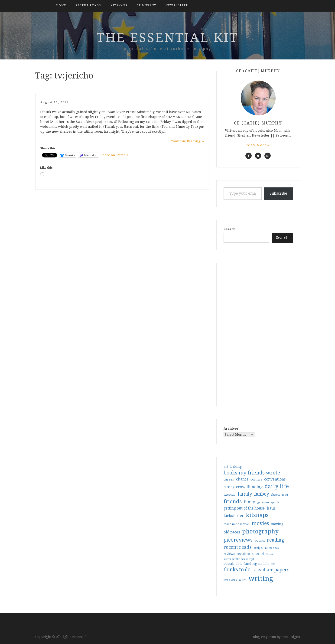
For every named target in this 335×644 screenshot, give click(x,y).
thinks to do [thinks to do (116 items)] (237, 570)
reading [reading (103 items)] (276, 540)
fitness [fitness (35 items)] (276, 495)
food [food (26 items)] (285, 495)
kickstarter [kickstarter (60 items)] (234, 516)
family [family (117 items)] (245, 494)
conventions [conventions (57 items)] (275, 479)
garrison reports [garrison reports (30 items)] (268, 502)
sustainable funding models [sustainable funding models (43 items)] (246, 564)
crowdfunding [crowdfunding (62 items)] (249, 487)
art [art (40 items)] (226, 467)
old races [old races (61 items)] (232, 532)
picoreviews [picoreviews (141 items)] (238, 540)
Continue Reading (188, 141)
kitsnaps (119, 5)
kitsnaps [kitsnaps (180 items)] (257, 515)
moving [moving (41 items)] (277, 524)
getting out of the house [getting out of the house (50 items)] (244, 508)
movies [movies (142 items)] (260, 523)
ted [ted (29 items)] (273, 564)
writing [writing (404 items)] (261, 579)
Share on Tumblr (114, 155)
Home (61, 5)
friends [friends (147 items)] (233, 501)
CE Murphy (146, 5)
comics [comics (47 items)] (256, 479)
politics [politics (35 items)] (260, 541)
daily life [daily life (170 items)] (277, 486)
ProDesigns (291, 637)
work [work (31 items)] (243, 580)
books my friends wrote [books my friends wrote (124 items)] (252, 473)
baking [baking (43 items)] (236, 467)
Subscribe (278, 193)
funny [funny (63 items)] (249, 502)
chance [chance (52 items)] (242, 479)
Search (229, 229)
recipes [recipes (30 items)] (258, 548)
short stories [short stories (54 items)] (262, 554)
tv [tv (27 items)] (254, 570)
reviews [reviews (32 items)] (229, 554)
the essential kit (167, 38)
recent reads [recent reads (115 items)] (238, 547)
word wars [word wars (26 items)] (230, 580)
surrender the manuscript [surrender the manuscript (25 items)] (239, 559)
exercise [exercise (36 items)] (229, 495)
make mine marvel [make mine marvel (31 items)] (237, 524)
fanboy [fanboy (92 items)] (262, 494)
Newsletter (177, 5)
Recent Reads (88, 5)
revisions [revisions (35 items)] (243, 554)
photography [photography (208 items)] (260, 531)
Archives (231, 428)
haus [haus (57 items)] (271, 508)
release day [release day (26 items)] (272, 548)
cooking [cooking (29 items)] (229, 487)
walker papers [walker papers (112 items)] (273, 570)
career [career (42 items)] (229, 479)
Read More (258, 145)
